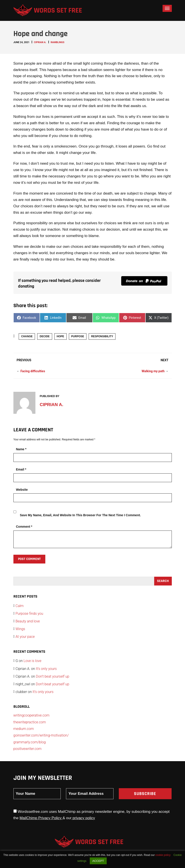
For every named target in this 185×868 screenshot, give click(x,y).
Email (21, 469)
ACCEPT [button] (98, 861)
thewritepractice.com (30, 722)
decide (45, 336)
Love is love (32, 661)
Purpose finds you (29, 614)
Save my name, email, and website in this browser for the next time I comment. (80, 515)
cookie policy (163, 855)
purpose (78, 336)
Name (21, 449)
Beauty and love (28, 621)
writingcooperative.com (31, 715)
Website (22, 490)
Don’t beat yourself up (53, 676)
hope (60, 336)
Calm (20, 606)
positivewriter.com (27, 749)
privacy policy (83, 818)
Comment (24, 527)
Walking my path (153, 371)
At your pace (25, 637)
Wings (20, 629)
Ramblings (57, 42)
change (27, 336)
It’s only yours (46, 669)
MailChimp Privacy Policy (41, 818)
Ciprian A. (40, 42)
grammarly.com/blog (30, 742)
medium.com (24, 729)
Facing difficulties (33, 371)
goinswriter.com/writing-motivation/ (41, 735)
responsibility (102, 336)
